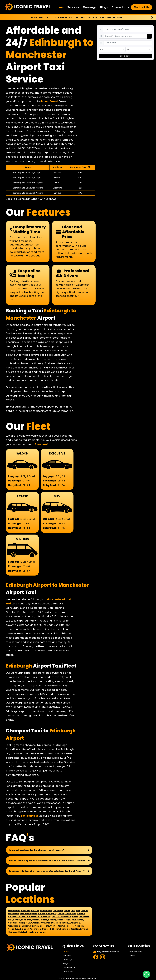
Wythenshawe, (48, 923)
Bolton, (23, 917)
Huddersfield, (33, 917)
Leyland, (84, 929)
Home (60, 7)
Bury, (17, 929)
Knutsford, (35, 923)
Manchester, (15, 911)
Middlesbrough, (26, 932)
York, (22, 914)
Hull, (10, 920)
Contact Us (141, 7)
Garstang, (45, 926)
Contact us (68, 971)
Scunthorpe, (78, 920)
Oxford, (44, 920)
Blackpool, (13, 917)
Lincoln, (61, 914)
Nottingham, (31, 914)
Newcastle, (14, 914)
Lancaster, (58, 911)
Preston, (35, 911)
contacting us (30, 816)
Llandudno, (71, 914)
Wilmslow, (13, 926)
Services (73, 7)
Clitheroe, (13, 932)
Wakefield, (46, 917)
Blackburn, (66, 917)
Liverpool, (76, 911)
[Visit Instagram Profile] (102, 957)
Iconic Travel (49, 101)
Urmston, (35, 926)
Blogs (104, 7)
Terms (132, 956)
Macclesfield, (62, 923)
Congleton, (24, 926)
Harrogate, (52, 914)
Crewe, (54, 926)
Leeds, (67, 911)
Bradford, (46, 929)
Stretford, (13, 923)
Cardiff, (36, 920)
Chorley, (56, 929)
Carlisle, (81, 914)
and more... (40, 932)
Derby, (61, 926)
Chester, (56, 917)
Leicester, (69, 926)
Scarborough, (64, 920)
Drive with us (120, 7)
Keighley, (75, 929)
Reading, (53, 920)
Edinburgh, (27, 920)
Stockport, (24, 923)
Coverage (90, 7)
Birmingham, (46, 911)
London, (85, 911)
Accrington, (35, 929)
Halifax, (42, 914)
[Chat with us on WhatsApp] (146, 974)
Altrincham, (75, 923)
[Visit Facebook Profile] (96, 957)
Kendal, (17, 920)
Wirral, (75, 917)
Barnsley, (25, 929)
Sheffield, (26, 911)
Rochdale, (65, 929)
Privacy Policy (135, 952)
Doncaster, (84, 917)
